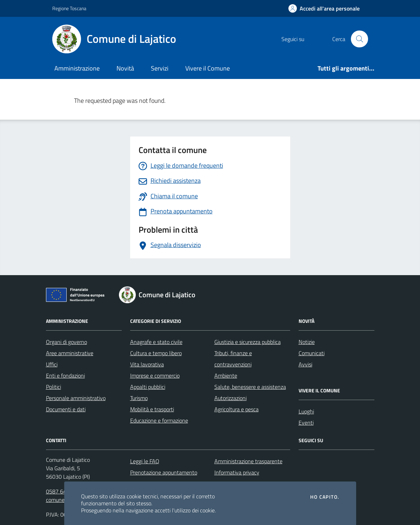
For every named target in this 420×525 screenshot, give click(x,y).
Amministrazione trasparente (248, 461)
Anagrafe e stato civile (156, 342)
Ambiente (226, 376)
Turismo (139, 398)
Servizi (160, 68)
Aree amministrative (70, 353)
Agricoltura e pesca (236, 409)
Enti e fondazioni (65, 376)
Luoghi (306, 411)
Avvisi (305, 364)
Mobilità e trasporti (152, 409)
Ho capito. (325, 497)
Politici (54, 387)
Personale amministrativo (76, 398)
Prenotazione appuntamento (164, 472)
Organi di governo (66, 342)
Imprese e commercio (155, 376)
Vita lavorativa (147, 364)
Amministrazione (77, 68)
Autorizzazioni (231, 398)
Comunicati (312, 353)
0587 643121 (62, 491)
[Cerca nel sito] (359, 39)
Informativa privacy (237, 472)
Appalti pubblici (148, 387)
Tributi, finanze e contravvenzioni (233, 359)
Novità (125, 68)
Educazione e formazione (159, 420)
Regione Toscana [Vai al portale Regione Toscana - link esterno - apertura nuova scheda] (69, 8)
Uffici (52, 364)
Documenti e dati (66, 409)
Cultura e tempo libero (156, 353)
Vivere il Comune (208, 68)
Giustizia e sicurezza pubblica (248, 342)
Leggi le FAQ (145, 461)
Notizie (307, 342)
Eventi (306, 423)
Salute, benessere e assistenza (250, 387)
